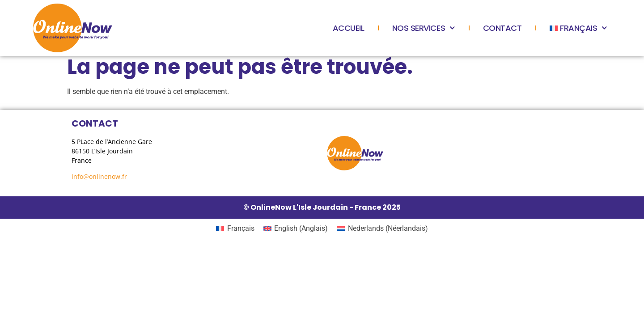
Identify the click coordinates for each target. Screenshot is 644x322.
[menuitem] (578, 28)
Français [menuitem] (241, 228)
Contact (502, 28)
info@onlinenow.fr (99, 176)
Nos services (424, 28)
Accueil (349, 28)
